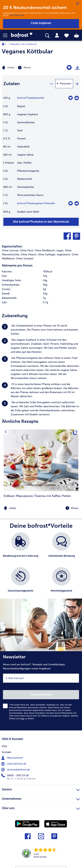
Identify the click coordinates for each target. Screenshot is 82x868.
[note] (41, 508)
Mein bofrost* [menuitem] (13, 758)
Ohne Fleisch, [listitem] (29, 255)
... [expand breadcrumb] (7, 44)
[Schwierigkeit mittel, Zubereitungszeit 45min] (27, 68)
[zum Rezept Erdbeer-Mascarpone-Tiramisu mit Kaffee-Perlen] (41, 460)
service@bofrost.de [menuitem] (16, 770)
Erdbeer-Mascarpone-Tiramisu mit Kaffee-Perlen (37, 496)
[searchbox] (47, 36)
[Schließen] (78, 4)
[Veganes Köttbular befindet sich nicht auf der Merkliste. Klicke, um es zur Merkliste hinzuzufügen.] (69, 68)
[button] (7, 35)
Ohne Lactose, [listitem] (11, 250)
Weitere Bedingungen (17, 15)
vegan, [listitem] (60, 250)
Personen (65, 84)
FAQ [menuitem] (4, 746)
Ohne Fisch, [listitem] (27, 250)
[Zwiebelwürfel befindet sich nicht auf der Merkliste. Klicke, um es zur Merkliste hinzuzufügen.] (70, 98)
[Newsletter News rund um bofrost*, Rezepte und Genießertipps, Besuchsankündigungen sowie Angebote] (41, 691)
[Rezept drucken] (77, 68)
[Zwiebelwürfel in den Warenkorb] (77, 98)
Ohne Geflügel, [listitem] (47, 255)
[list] (41, 567)
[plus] (77, 84)
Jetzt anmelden (41, 695)
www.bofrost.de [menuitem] (14, 764)
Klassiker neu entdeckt (24, 44)
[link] (23, 35)
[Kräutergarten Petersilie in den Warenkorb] (77, 203)
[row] (41, 272)
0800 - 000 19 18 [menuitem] (15, 776)
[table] (41, 157)
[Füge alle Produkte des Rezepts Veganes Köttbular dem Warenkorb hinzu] (41, 222)
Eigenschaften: (12, 246)
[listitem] (41, 330)
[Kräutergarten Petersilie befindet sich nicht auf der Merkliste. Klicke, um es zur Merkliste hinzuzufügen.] (70, 203)
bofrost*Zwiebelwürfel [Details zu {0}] (31, 98)
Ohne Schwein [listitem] (25, 259)
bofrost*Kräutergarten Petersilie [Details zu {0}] (36, 203)
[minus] (51, 84)
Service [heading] (41, 789)
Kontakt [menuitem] (6, 752)
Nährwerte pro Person (17, 266)
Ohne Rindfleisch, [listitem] (45, 250)
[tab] (57, 35)
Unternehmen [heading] (41, 798)
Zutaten (12, 84)
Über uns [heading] (41, 808)
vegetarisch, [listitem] (64, 255)
